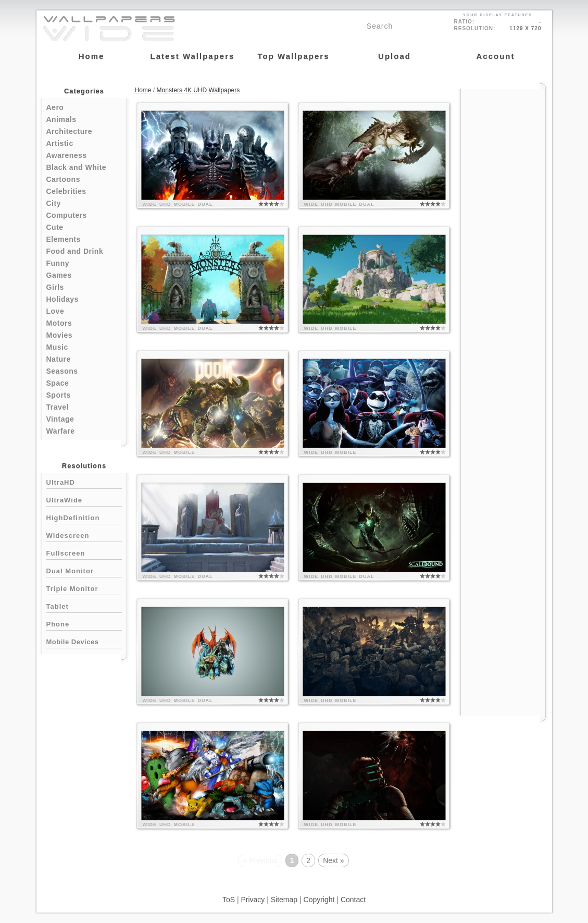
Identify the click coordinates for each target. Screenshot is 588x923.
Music (57, 347)
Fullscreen (84, 552)
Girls (55, 287)
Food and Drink (75, 251)
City (54, 203)
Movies (59, 335)
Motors (59, 323)
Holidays (62, 299)
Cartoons (63, 179)
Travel (58, 407)
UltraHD (84, 481)
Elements (64, 239)
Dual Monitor (84, 570)
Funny (58, 263)
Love (55, 311)
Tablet (84, 605)
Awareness (67, 155)
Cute (55, 227)
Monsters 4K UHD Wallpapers (198, 90)
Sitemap (284, 900)
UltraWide (84, 499)
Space (58, 383)
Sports (59, 395)
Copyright (319, 900)
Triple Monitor (84, 588)
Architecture (69, 131)
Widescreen (84, 534)
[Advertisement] (503, 246)
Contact (353, 900)
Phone (84, 623)
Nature (59, 359)
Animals (61, 119)
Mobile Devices (73, 642)
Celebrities (66, 191)
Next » (333, 860)
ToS (229, 900)
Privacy (253, 900)
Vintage (60, 419)
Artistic (60, 143)
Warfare (61, 431)
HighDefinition (84, 517)
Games (59, 275)
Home (143, 90)
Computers (67, 215)
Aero (55, 107)
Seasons (62, 371)
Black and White (77, 167)
